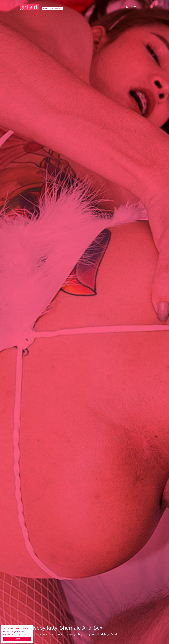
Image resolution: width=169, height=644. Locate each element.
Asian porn (65, 634)
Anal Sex (36, 634)
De (165, 4)
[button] (127, 7)
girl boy (78, 634)
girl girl (29, 7)
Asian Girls (50, 634)
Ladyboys (91, 634)
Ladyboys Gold (108, 634)
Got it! (17, 639)
